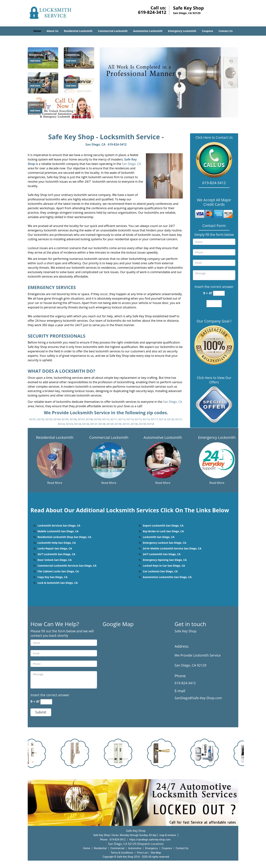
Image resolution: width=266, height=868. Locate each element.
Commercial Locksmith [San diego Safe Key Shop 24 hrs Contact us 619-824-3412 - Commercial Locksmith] (109, 437)
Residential (100, 848)
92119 (162, 419)
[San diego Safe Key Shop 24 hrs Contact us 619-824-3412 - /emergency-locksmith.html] (217, 460)
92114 (130, 419)
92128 (102, 424)
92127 (94, 424)
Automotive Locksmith (148, 31)
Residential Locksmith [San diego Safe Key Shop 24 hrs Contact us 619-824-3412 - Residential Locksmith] (55, 437)
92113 (122, 419)
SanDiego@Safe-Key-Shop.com (198, 698)
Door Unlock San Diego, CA (55, 560)
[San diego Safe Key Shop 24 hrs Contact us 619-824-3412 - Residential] (36, 55)
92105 (65, 419)
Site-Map (156, 853)
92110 (106, 419)
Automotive (135, 848)
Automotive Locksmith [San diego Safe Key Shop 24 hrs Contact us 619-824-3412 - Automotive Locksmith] (163, 437)
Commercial (117, 848)
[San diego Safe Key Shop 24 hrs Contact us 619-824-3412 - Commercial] (73, 55)
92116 (146, 419)
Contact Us (226, 31)
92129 (110, 424)
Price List (142, 853)
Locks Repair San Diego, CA (55, 548)
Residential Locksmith (78, 31)
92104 (57, 419)
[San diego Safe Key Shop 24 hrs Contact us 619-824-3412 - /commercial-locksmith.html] (109, 460)
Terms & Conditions (122, 853)
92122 (61, 424)
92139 (143, 424)
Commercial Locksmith (113, 31)
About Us (52, 31)
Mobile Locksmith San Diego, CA (58, 531)
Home (37, 31)
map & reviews (168, 835)
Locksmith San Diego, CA (159, 537)
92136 (134, 424)
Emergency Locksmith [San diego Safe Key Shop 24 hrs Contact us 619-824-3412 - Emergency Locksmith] (217, 437)
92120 (171, 419)
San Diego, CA (96, 144)
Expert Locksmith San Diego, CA (163, 526)
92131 (126, 424)
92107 (81, 419)
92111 (114, 419)
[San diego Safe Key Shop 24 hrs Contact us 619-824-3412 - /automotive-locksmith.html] (163, 460)
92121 (179, 419)
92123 (70, 424)
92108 (89, 419)
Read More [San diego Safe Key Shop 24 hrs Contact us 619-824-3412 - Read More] (55, 483)
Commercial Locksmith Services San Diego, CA (67, 566)
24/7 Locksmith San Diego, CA (56, 554)
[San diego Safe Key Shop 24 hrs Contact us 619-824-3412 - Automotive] (36, 80)
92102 (41, 419)
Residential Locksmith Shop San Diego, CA (64, 537)
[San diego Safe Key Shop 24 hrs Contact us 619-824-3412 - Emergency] (72, 80)
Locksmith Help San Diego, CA (57, 543)
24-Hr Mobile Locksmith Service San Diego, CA (172, 548)
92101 (33, 419)
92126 (86, 424)
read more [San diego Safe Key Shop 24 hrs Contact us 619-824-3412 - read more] (35, 61)
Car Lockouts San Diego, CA (160, 571)
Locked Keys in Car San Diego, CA (164, 566)
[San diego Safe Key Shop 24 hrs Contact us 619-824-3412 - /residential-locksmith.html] (55, 460)
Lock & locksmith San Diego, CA (58, 583)
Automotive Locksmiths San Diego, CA (167, 577)
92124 (77, 424)
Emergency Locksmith (182, 31)
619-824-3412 (152, 12)
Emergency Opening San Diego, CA (165, 560)
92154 (151, 424)
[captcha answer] (219, 293)
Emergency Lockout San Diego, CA (164, 543)
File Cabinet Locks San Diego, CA (58, 571)
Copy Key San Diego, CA (52, 577)
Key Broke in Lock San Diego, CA (163, 531)
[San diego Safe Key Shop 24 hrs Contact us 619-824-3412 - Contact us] (36, 105)
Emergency (151, 848)
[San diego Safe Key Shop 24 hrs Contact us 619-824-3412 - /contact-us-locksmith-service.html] (61, 107)
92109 (98, 419)
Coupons (207, 31)
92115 (138, 419)
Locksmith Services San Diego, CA (59, 526)
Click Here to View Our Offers (214, 380)
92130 (118, 424)
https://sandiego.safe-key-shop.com (150, 840)
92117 (154, 419)
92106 (73, 419)
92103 (49, 419)
